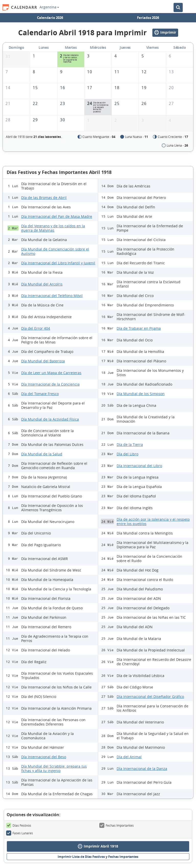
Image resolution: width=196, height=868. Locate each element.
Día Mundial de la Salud (42, 454)
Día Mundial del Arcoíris (42, 284)
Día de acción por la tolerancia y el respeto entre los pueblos (153, 522)
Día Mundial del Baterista (43, 361)
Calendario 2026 (50, 16)
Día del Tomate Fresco (40, 394)
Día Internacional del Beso (44, 757)
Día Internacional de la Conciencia (50, 384)
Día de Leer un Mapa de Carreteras (51, 373)
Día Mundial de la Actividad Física (50, 419)
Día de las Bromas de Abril (44, 198)
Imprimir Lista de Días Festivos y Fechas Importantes (98, 857)
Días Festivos (19, 826)
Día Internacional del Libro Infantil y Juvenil (58, 263)
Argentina (49, 6)
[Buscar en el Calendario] (178, 6)
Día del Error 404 (36, 329)
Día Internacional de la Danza (142, 769)
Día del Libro (127, 454)
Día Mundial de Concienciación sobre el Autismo (55, 252)
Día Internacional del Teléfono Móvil (52, 296)
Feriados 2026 (148, 16)
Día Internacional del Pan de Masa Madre (57, 217)
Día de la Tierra (130, 445)
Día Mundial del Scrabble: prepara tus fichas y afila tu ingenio (54, 769)
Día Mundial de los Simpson (141, 394)
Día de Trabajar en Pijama (139, 329)
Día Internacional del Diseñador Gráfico (150, 697)
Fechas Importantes (117, 826)
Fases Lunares (20, 833)
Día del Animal (129, 757)
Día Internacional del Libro (139, 466)
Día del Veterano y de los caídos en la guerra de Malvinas (53, 228)
